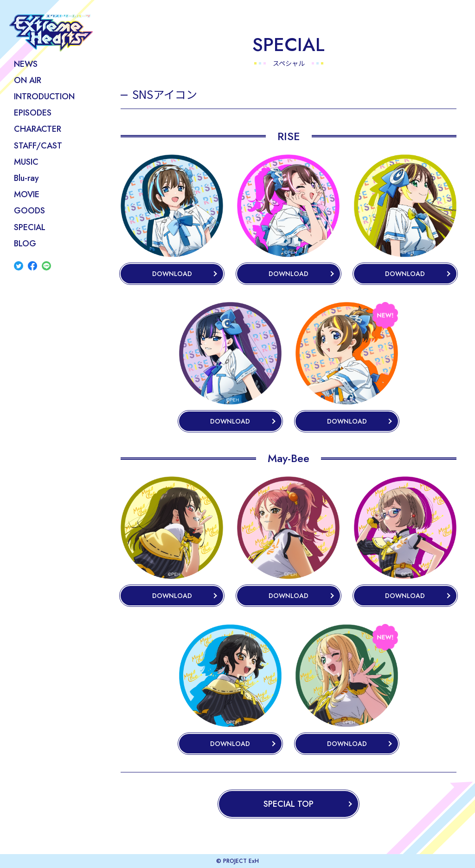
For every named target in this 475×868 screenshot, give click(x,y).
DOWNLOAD (172, 274)
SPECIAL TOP (289, 804)
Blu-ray (26, 178)
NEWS (26, 64)
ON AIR (28, 80)
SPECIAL (30, 227)
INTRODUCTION (44, 96)
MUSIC (26, 162)
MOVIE (27, 194)
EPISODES (33, 113)
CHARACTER (38, 129)
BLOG (25, 244)
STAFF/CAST (38, 146)
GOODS (29, 211)
